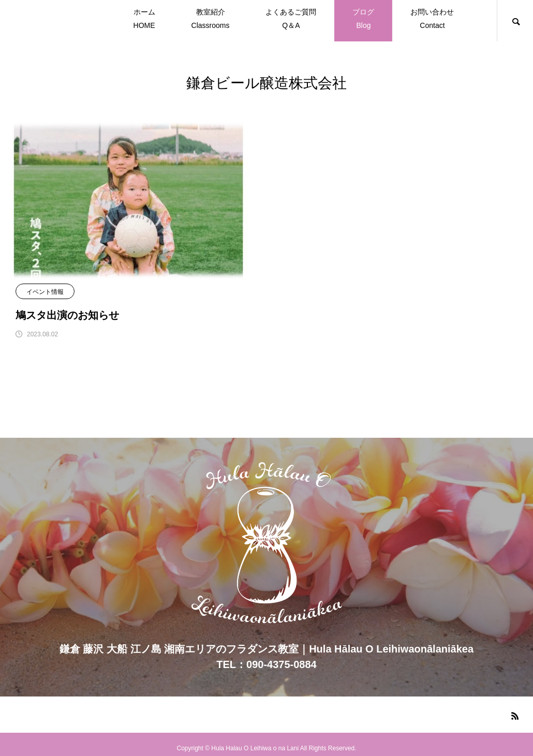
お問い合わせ (432, 20)
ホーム (144, 20)
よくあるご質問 (291, 20)
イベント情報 (45, 292)
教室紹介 (211, 20)
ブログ (363, 20)
